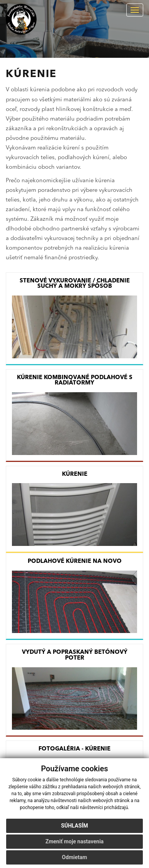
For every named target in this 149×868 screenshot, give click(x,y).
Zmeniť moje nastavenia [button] (74, 841)
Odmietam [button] (74, 857)
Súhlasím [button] (75, 826)
